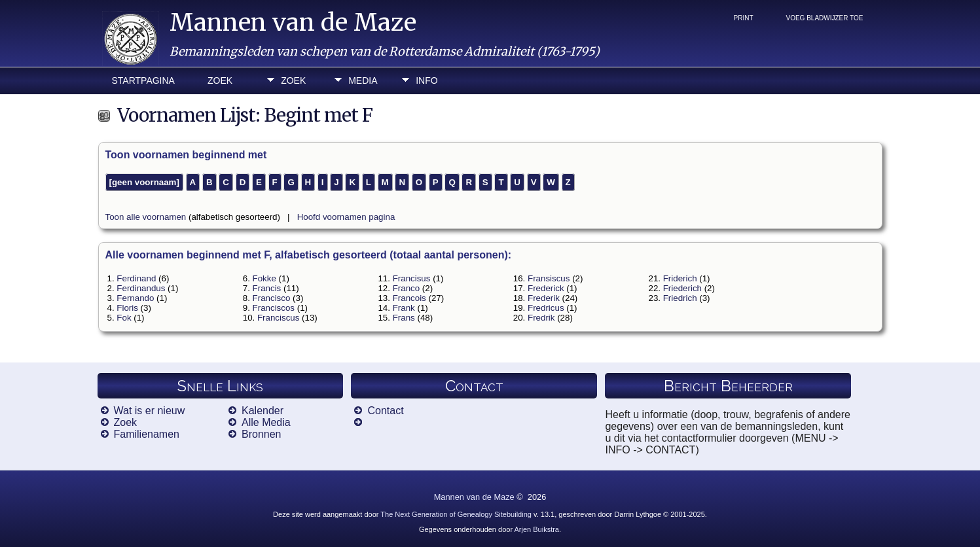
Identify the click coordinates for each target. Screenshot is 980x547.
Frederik (544, 298)
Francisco (272, 298)
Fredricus (546, 308)
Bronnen (262, 434)
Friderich (680, 278)
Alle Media (266, 422)
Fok (124, 318)
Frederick (546, 288)
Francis (267, 288)
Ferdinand (136, 278)
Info (426, 80)
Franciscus (278, 318)
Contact (385, 411)
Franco (406, 288)
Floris (127, 308)
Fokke (264, 278)
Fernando (135, 298)
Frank (404, 308)
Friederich (682, 288)
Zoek (220, 80)
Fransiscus (549, 278)
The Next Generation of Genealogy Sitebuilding (456, 514)
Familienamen (147, 434)
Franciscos (274, 308)
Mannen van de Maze (293, 23)
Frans (404, 318)
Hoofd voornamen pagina (346, 217)
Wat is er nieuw (150, 411)
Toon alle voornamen (146, 217)
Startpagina (143, 80)
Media (363, 80)
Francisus (412, 278)
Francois (409, 298)
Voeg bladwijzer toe (825, 18)
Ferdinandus (141, 288)
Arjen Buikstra (537, 529)
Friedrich (680, 298)
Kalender (263, 411)
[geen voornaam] (144, 182)
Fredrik (541, 318)
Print (744, 18)
